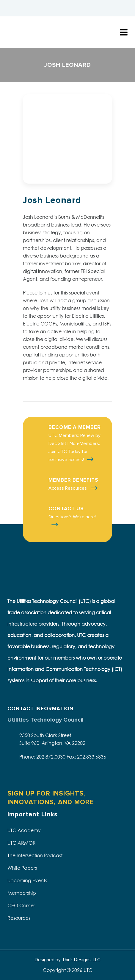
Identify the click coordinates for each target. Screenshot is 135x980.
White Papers (22, 868)
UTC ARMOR (22, 843)
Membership (22, 893)
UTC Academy (24, 830)
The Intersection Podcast (35, 855)
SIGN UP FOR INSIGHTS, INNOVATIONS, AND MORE (51, 798)
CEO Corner (21, 905)
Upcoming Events (27, 880)
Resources (19, 918)
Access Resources (68, 488)
